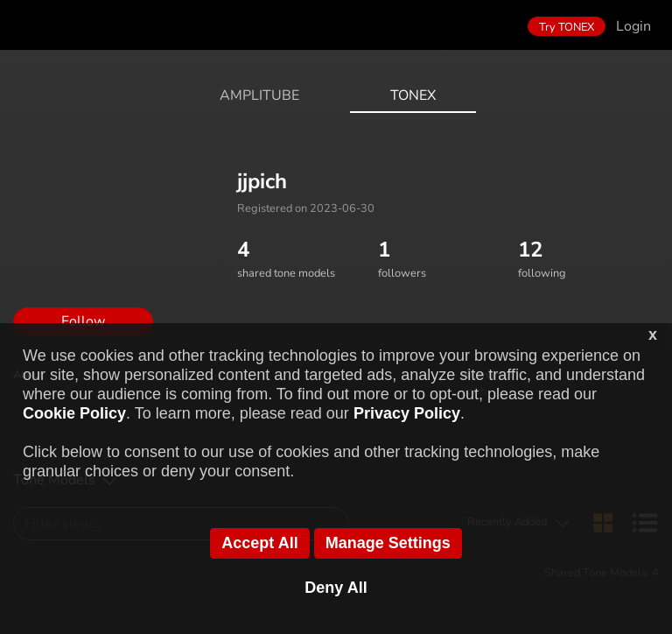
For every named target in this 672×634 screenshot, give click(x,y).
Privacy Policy (407, 413)
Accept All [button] (259, 543)
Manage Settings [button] (388, 543)
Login (633, 26)
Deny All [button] (336, 588)
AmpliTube (259, 95)
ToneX (413, 95)
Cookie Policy (74, 413)
